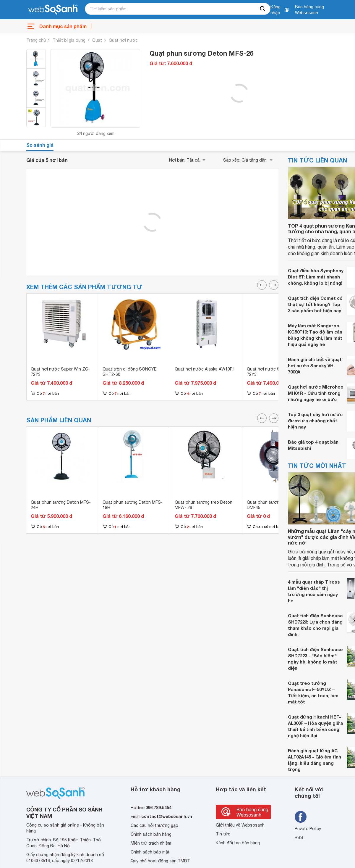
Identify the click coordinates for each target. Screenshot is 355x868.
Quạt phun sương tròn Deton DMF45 (276, 505)
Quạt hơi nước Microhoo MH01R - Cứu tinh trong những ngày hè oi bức (316, 393)
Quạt (97, 40)
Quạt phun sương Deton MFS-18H (133, 505)
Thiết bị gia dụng (69, 40)
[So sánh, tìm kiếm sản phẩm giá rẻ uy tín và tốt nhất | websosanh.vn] (53, 10)
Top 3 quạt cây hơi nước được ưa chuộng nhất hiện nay (315, 421)
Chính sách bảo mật (150, 852)
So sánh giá (40, 145)
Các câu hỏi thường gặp (154, 825)
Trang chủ (36, 40)
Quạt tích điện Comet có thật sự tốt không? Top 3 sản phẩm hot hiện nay (315, 304)
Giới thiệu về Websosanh (240, 825)
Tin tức (223, 834)
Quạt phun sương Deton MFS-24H (61, 505)
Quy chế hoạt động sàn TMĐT (160, 861)
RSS (299, 838)
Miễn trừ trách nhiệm (151, 843)
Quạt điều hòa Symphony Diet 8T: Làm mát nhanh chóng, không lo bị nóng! (316, 277)
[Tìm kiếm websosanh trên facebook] (301, 817)
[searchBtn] (263, 9)
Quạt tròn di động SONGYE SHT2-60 (129, 372)
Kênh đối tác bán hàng (238, 843)
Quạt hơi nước (123, 40)
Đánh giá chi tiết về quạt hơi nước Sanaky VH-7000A (315, 365)
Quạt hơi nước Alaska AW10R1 (205, 369)
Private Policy (308, 829)
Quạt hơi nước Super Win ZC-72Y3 (60, 372)
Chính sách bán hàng (151, 834)
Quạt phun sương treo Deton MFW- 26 (204, 505)
